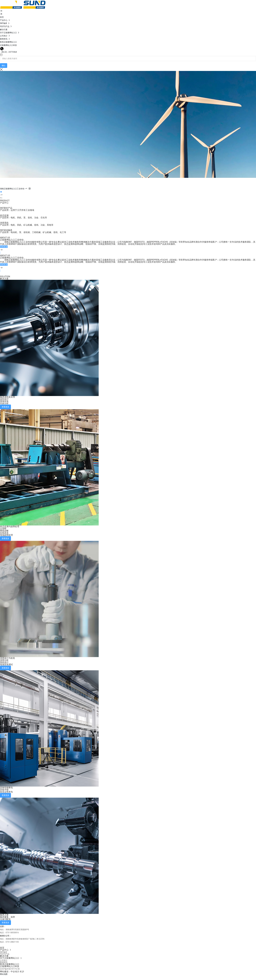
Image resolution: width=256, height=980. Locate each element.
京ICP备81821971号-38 (10, 969)
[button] (1, 192)
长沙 (22, 972)
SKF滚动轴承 (6, 230)
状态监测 (4, 215)
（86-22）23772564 (8, 52)
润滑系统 (4, 223)
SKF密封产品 (6, 208)
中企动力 (15, 972)
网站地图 (4, 974)
